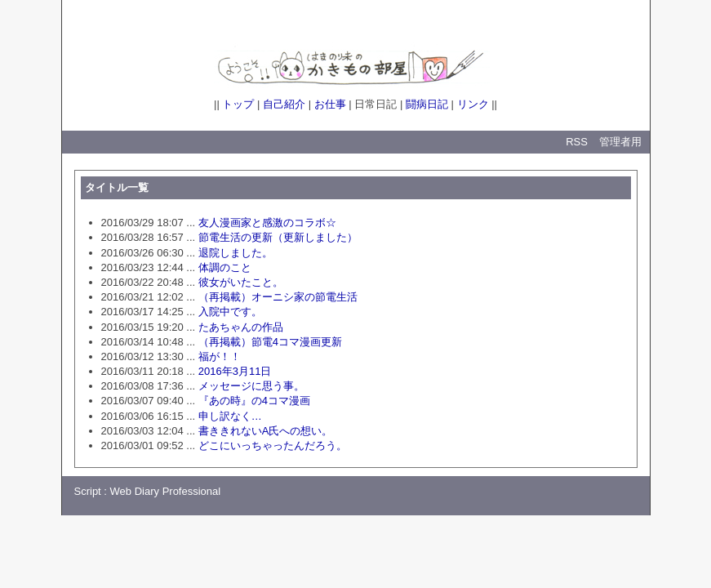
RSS (577, 142)
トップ (238, 104)
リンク (473, 104)
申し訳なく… (230, 416)
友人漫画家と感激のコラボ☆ (267, 223)
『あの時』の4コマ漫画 (254, 401)
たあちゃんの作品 (241, 327)
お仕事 (330, 104)
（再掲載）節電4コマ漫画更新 (270, 342)
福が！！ (220, 356)
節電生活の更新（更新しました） (278, 237)
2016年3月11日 (235, 371)
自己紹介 (284, 104)
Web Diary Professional (166, 491)
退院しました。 (236, 253)
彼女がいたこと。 (241, 282)
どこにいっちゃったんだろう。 (273, 445)
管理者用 (620, 142)
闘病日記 (427, 104)
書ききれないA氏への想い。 (266, 431)
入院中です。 (230, 312)
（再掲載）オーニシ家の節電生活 (278, 297)
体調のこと (225, 267)
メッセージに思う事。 (251, 386)
